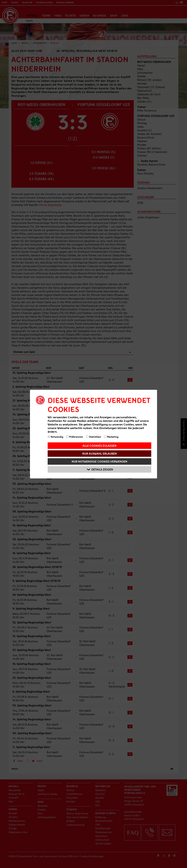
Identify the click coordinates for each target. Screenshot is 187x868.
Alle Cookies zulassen (99, 446)
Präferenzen (75, 437)
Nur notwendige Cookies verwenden (99, 461)
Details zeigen (100, 469)
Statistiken (93, 437)
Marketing (111, 437)
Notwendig (55, 437)
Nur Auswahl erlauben (100, 453)
